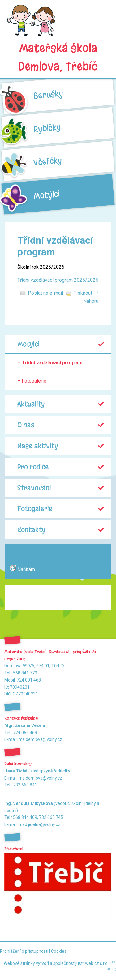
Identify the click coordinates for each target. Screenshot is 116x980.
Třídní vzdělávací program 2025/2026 (58, 280)
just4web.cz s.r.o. (92, 963)
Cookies (59, 951)
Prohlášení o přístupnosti (24, 951)
